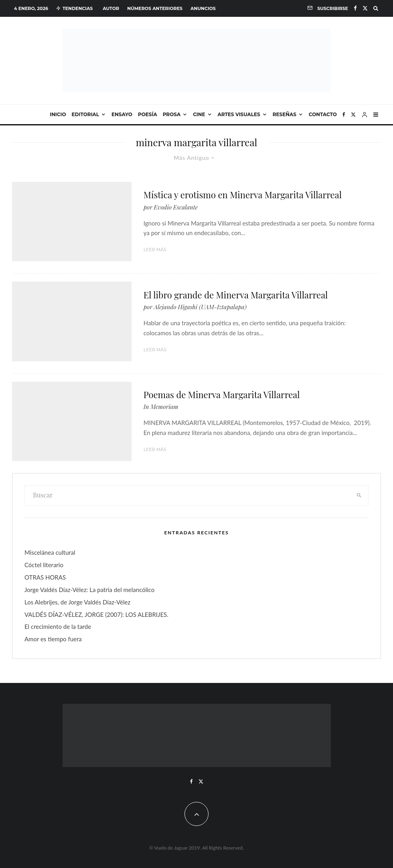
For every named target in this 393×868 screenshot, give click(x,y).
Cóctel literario (44, 565)
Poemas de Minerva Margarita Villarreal (222, 395)
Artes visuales (239, 114)
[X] (365, 8)
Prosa (172, 114)
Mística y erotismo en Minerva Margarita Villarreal (243, 195)
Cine (199, 114)
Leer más (155, 250)
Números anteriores (155, 8)
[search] (359, 495)
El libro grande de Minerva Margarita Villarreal (236, 295)
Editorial (86, 114)
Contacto (323, 114)
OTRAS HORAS (45, 577)
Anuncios (203, 8)
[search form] (187, 495)
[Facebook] (355, 8)
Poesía (148, 114)
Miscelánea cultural (50, 552)
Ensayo (122, 114)
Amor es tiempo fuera (53, 639)
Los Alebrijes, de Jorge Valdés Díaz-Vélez (77, 602)
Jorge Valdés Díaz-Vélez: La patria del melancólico (89, 590)
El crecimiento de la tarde (58, 626)
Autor (111, 8)
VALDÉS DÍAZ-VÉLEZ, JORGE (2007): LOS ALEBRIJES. (96, 614)
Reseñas (285, 114)
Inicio (58, 114)
